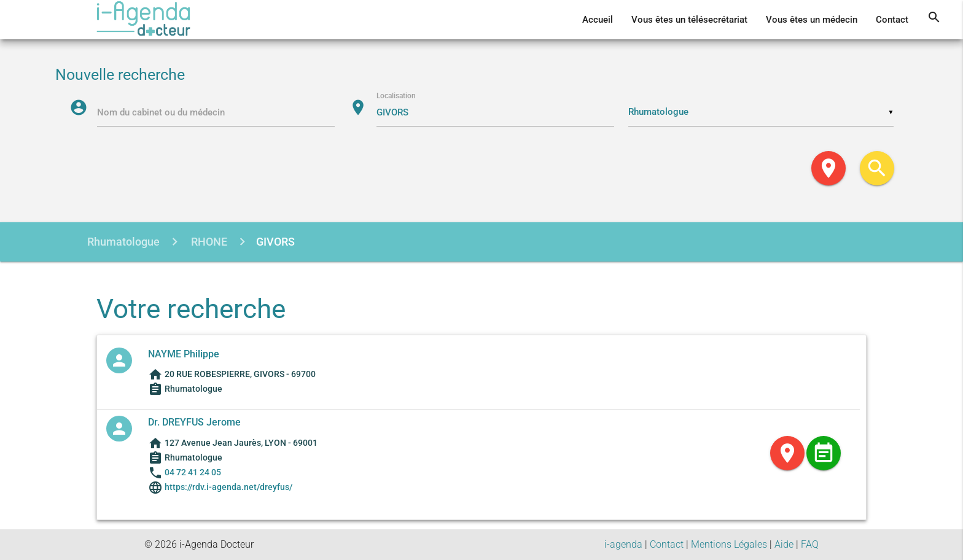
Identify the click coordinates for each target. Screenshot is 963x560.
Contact (892, 20)
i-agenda (623, 544)
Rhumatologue (123, 242)
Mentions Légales (729, 544)
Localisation (396, 96)
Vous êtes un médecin (812, 20)
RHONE (208, 242)
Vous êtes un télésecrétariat (689, 20)
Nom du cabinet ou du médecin (161, 112)
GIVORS (275, 242)
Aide (784, 544)
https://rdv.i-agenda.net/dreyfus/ (228, 487)
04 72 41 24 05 (193, 472)
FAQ (810, 544)
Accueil (598, 20)
